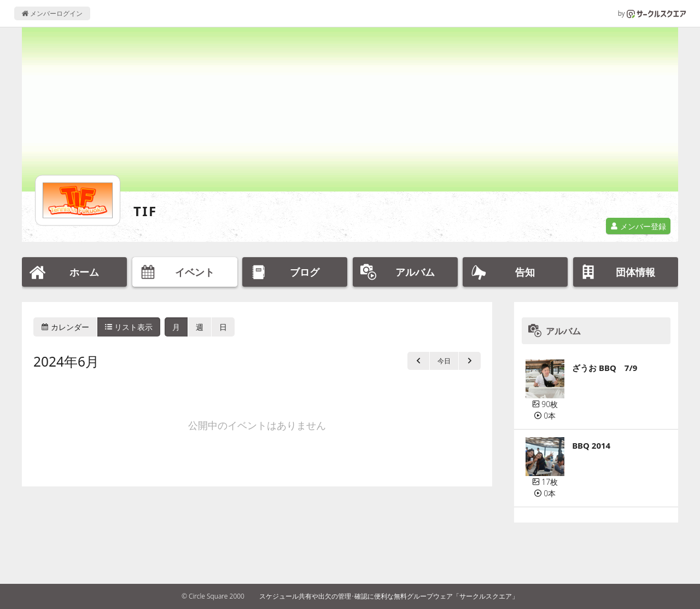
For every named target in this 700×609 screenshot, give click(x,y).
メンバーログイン (52, 13)
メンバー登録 (638, 226)
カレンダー (65, 327)
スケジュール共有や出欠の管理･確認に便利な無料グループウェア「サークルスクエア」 (389, 596)
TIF (145, 211)
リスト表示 (129, 327)
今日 (444, 361)
